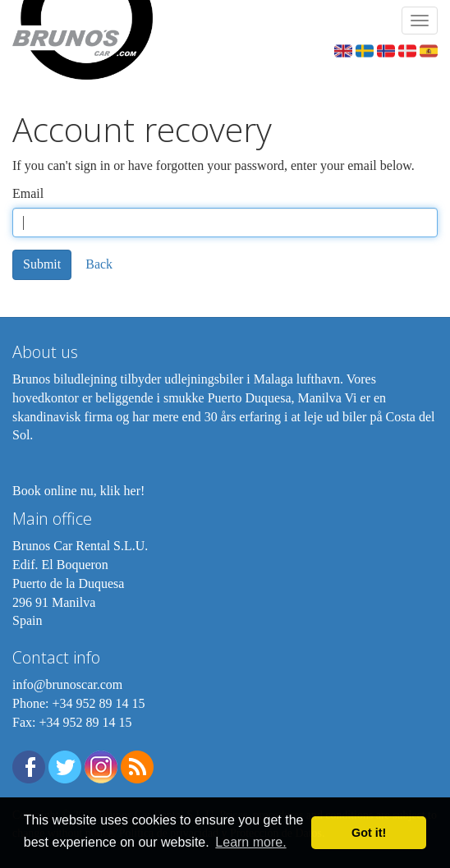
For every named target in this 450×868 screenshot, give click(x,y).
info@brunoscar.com (67, 684)
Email (28, 193)
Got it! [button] (369, 833)
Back (99, 264)
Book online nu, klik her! (78, 491)
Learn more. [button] (250, 842)
